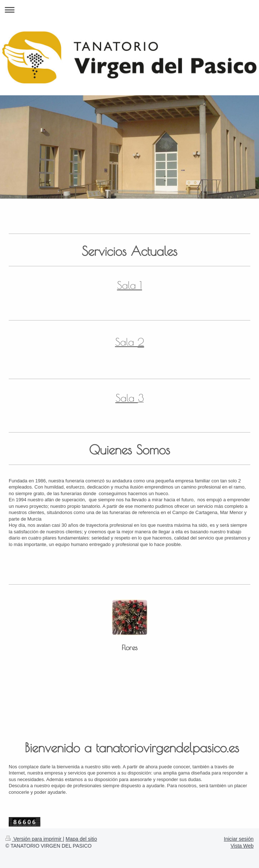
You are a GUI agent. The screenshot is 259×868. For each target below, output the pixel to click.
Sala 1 (129, 285)
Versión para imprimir (34, 839)
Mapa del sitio (81, 839)
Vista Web (242, 846)
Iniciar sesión (239, 839)
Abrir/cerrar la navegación (129, 10)
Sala (126, 342)
